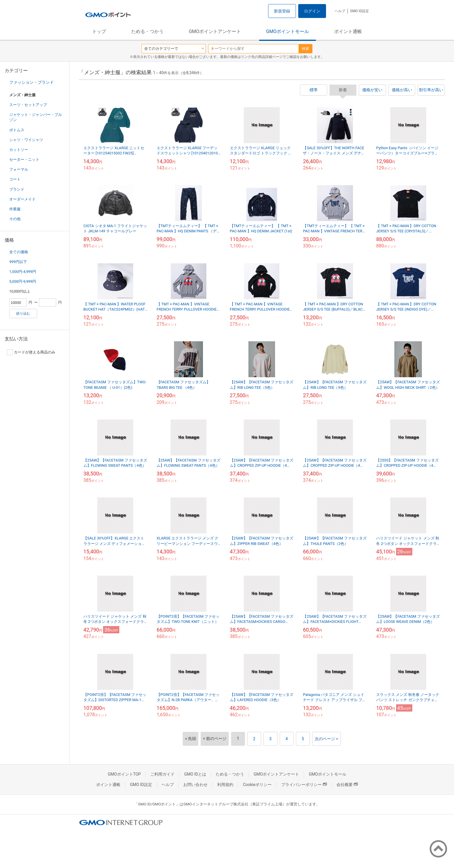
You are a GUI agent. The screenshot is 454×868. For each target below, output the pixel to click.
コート (15, 179)
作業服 (15, 209)
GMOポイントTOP (124, 774)
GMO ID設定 (359, 11)
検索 (305, 49)
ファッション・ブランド (32, 82)
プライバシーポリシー (304, 785)
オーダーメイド (22, 199)
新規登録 (282, 11)
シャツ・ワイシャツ (26, 140)
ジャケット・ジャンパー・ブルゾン (36, 117)
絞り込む (23, 313)
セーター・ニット (24, 159)
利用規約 (225, 785)
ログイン (312, 11)
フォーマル (19, 169)
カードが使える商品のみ (31, 352)
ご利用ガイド (162, 774)
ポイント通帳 (348, 31)
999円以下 (18, 262)
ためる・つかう (147, 31)
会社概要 (347, 785)
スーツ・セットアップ (28, 105)
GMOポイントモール (288, 31)
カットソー (19, 150)
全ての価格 (19, 252)
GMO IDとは (195, 774)
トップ (99, 31)
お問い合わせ (195, 785)
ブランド (17, 189)
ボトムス (17, 130)
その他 (15, 219)
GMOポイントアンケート (215, 31)
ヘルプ (340, 11)
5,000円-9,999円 (23, 281)
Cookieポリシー (257, 785)
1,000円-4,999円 (23, 272)
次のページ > (326, 739)
